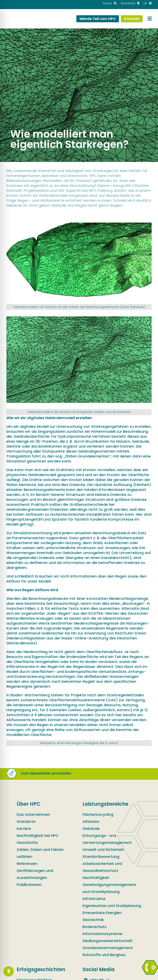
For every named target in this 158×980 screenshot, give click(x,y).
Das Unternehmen (33, 814)
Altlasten (91, 821)
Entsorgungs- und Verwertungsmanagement (107, 839)
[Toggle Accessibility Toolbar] (9, 971)
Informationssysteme (102, 934)
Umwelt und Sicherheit (103, 850)
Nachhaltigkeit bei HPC (38, 836)
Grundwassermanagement (108, 948)
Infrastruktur (94, 899)
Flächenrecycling (98, 814)
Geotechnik (93, 920)
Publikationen (29, 885)
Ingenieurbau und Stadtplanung (112, 906)
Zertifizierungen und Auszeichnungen (35, 874)
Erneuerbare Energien (102, 913)
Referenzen (27, 864)
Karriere (24, 828)
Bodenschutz (95, 927)
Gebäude (91, 828)
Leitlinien (24, 857)
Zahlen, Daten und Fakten (40, 850)
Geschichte (27, 843)
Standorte (26, 821)
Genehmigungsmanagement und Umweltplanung (109, 888)
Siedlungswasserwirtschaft (108, 941)
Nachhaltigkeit (96, 878)
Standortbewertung (101, 857)
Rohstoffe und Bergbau (104, 955)
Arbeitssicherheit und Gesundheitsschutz (102, 867)
